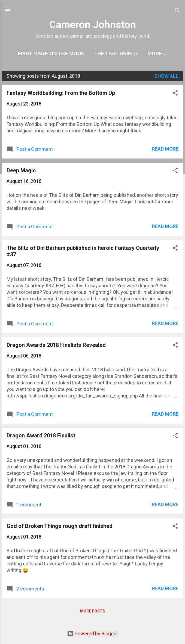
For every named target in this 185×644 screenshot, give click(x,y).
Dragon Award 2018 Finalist (41, 435)
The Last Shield (116, 54)
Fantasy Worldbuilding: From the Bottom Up (61, 93)
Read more (165, 149)
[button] (175, 94)
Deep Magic (21, 170)
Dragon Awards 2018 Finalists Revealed (56, 345)
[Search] (177, 11)
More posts (92, 611)
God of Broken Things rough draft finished (60, 526)
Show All (166, 76)
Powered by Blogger (92, 634)
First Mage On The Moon (51, 54)
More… (157, 54)
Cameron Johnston (92, 24)
